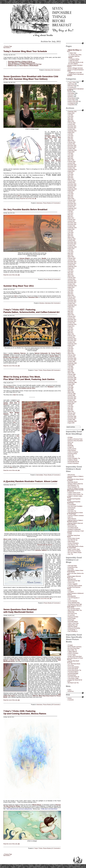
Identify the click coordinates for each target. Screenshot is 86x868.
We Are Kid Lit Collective (74, 551)
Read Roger (71, 620)
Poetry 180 (71, 455)
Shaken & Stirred (27, 61)
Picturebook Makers (73, 672)
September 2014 (72, 266)
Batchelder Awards (73, 482)
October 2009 (71, 362)
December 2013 (72, 281)
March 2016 (71, 237)
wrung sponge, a (72, 630)
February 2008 (72, 394)
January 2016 (71, 241)
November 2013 (72, 283)
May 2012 (71, 312)
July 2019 (70, 173)
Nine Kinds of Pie (72, 614)
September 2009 (72, 363)
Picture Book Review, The (75, 670)
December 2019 (72, 165)
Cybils (70, 590)
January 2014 (71, 279)
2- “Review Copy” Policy (75, 55)
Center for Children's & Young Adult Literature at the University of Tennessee (75, 490)
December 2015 (72, 242)
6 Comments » (57, 279)
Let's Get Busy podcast (74, 609)
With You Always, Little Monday (53, 160)
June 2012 (71, 310)
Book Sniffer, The (72, 650)
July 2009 (70, 366)
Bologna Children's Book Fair (75, 484)
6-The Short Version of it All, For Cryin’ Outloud (76, 63)
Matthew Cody (12, 66)
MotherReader (34, 66)
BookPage (71, 446)
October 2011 (71, 323)
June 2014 (71, 271)
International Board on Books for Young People (75, 513)
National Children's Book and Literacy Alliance (75, 524)
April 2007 (71, 410)
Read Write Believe (73, 622)
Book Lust (71, 442)
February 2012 (72, 316)
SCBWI (70, 534)
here (19, 195)
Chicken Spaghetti (73, 584)
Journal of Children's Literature (76, 516)
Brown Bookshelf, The (74, 487)
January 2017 (71, 221)
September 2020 (72, 150)
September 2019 (72, 170)
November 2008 (72, 379)
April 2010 (71, 352)
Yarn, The (70, 554)
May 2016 (71, 234)
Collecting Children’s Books (75, 586)
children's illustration (73, 653)
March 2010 (71, 353)
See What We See (73, 540)
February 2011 (72, 336)
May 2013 (71, 292)
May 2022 (71, 118)
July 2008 (70, 386)
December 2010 (72, 339)
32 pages (70, 645)
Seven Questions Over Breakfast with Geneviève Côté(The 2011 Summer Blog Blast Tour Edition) (31, 78)
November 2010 (72, 341)
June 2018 (71, 194)
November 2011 (72, 321)
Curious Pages (72, 655)
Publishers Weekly (73, 460)
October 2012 (71, 303)
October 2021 (71, 129)
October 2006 (71, 420)
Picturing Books (72, 675)
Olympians (51, 387)
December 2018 (72, 184)
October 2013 (71, 284)
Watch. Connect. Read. (74, 549)
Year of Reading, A (73, 631)
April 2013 (71, 294)
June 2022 (71, 116)
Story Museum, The (73, 545)
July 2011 (70, 328)
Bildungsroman (72, 579)
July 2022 (70, 115)
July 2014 (70, 270)
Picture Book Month (73, 669)
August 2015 (71, 249)
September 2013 (72, 286)
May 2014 (71, 273)
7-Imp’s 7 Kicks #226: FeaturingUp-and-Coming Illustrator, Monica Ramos (25, 712)
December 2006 (72, 416)
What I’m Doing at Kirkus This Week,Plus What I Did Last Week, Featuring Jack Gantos (29, 378)
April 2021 (71, 139)
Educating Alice (72, 596)
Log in (70, 690)
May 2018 (71, 195)
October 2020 (71, 149)
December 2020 (72, 145)
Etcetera (42, 303)
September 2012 (72, 305)
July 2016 (70, 231)
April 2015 (71, 255)
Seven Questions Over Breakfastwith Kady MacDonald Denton (20, 611)
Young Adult (71, 105)
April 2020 (71, 158)
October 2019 (71, 168)
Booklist (70, 444)
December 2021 (72, 126)
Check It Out (71, 582)
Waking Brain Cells (73, 625)
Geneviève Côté (50, 136)
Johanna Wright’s (25, 258)
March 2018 (71, 199)
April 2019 (71, 178)
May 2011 (71, 331)
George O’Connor (9, 387)
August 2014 (71, 268)
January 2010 (71, 357)
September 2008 (72, 383)
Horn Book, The (72, 511)
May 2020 (71, 157)
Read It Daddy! (72, 618)
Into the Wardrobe (73, 601)
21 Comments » (56, 848)
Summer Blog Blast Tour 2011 (19, 286)
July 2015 (70, 250)
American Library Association (75, 441)
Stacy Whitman (13, 63)
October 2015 (71, 245)
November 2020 (72, 147)
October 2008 (71, 381)
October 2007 (71, 400)
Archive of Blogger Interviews (75, 68)
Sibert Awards (72, 542)
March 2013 (71, 295)
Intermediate (40, 475)
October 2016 (71, 226)
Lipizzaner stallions (41, 550)
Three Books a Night (73, 678)
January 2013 (71, 299)
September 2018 (72, 189)
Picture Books (47, 203)
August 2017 (71, 210)
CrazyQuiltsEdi (72, 505)
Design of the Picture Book (75, 656)
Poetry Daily (71, 457)
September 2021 (72, 131)
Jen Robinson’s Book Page (75, 604)
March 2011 (71, 334)
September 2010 (72, 344)
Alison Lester (8, 539)
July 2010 (70, 347)
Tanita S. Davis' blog (73, 623)
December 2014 (72, 262)
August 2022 (71, 113)
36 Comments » (56, 370)
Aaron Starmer (24, 66)
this (11, 467)
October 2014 (71, 265)
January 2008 (71, 395)
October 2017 (71, 207)
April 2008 (71, 391)
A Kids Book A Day (73, 567)
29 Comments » (56, 705)
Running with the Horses (45, 545)
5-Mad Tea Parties (74, 61)
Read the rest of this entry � (28, 198)
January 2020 (71, 163)
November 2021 (72, 128)
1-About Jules (73, 53)
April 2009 (71, 371)
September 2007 (72, 402)
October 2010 (71, 342)
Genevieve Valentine (14, 61)
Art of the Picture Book (74, 648)
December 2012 (72, 300)
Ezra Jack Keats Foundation (75, 506)
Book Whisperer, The (73, 485)
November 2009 (72, 360)
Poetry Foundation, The (74, 458)
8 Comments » (57, 603)
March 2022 (71, 121)
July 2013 (70, 289)
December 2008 (72, 378)
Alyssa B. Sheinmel (14, 64)
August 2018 (71, 191)
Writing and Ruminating (74, 628)
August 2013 (71, 287)
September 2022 (72, 112)
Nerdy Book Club (72, 526)
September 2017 (72, 208)
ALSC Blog (71, 569)
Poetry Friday (71, 100)
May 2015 (71, 253)
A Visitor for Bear (15, 660)
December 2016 (72, 223)
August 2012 (71, 307)
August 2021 (71, 133)
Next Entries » (7, 48)
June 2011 (71, 329)
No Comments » (56, 70)
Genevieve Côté (33, 297)
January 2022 (71, 124)
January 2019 (71, 183)
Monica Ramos (37, 805)
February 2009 (72, 374)
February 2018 (72, 200)
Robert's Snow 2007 (73, 101)
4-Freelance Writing (74, 59)
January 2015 (71, 260)
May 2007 (71, 408)
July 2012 (70, 308)
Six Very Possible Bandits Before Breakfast (25, 209)
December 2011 (72, 320)
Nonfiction (71, 97)
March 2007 (71, 412)
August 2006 (71, 423)
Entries (70, 698)
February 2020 (72, 162)
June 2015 (71, 252)
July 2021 (70, 134)
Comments (71, 700)
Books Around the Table (74, 581)
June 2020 (71, 155)
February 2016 (72, 239)
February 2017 (72, 220)
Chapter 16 (71, 447)
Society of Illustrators (73, 463)
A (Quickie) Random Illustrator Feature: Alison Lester (30, 481)
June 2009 (71, 368)
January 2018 (71, 202)
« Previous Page (8, 46)
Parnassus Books (72, 454)
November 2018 (72, 186)
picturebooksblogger (73, 673)
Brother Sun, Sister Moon (11, 357)
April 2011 (71, 333)
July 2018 (70, 192)
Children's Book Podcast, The (76, 494)
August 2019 (71, 171)
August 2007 (71, 403)
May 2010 (71, 350)
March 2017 (71, 218)
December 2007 (72, 397)
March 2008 (71, 392)
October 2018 (71, 187)
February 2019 (72, 181)
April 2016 (71, 236)
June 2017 (71, 213)
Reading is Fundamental (74, 529)
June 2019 (71, 174)
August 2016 (71, 229)
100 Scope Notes (72, 566)
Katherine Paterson (20, 353)
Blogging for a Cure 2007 (76, 73)
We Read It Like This (73, 683)
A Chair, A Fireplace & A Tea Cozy (31, 64)
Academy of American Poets (75, 439)
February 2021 (72, 142)
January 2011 (71, 337)
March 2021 (71, 141)
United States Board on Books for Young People (75, 547)
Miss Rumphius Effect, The (75, 610)
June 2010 (71, 349)
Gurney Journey (72, 449)
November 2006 (72, 418)
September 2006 (72, 421)
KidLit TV (70, 517)
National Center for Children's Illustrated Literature (75, 521)
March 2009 (71, 373)
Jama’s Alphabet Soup (74, 603)
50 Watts (70, 437)
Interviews (48, 70)
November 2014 (72, 263)
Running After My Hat (73, 462)
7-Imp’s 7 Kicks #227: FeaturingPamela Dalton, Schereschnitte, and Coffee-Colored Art (31, 311)
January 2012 (71, 318)
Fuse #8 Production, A (74, 598)
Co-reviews (71, 87)
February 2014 (72, 278)
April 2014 (71, 274)
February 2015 (72, 258)
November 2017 (72, 205)
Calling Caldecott (72, 652)
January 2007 (71, 415)
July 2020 (70, 153)
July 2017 (70, 212)
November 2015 (72, 244)
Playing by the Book (73, 617)
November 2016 (72, 224)
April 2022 (71, 120)
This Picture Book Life (74, 677)
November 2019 (72, 166)
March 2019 (71, 179)
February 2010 (72, 355)
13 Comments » (56, 203)
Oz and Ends (71, 615)
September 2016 (72, 228)
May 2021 (71, 137)
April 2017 (71, 216)
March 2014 (71, 276)
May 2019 (71, 176)
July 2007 (70, 405)
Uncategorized (72, 103)
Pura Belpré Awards (73, 528)
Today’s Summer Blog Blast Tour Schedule (25, 51)
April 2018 (71, 197)
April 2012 (71, 313)
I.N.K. (69, 599)
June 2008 (71, 387)
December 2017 (72, 203)
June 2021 (71, 136)
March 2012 (71, 315)
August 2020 (71, 152)
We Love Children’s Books (75, 553)
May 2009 (71, 370)
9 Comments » (57, 475)
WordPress (71, 691)
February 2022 (72, 123)
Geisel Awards (72, 508)
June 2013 (71, 291)
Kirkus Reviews (72, 450)
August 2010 (71, 345)
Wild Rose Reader (73, 626)
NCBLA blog (71, 612)
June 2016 (71, 233)
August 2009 (71, 365)
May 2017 (71, 215)
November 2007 (72, 399)
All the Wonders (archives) (75, 647)
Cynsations (71, 592)
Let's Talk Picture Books (74, 664)
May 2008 (71, 389)
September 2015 (72, 247)
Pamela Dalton (54, 356)
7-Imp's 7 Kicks (38, 370)
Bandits (44, 258)
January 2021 (71, 144)
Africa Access (71, 475)
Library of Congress (73, 452)
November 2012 (72, 302)
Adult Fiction (71, 84)
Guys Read (71, 509)
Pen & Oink (71, 665)
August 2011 (71, 326)
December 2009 (72, 358)
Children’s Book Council (74, 493)
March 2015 (71, 257)
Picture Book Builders (74, 667)
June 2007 (71, 407)
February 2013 (72, 297)
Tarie (9, 808)
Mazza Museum (72, 519)
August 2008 (71, 384)
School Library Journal (74, 538)
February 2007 (72, 413)
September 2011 (72, 324)
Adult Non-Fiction (72, 86)
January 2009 (71, 376)
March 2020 (71, 160)
